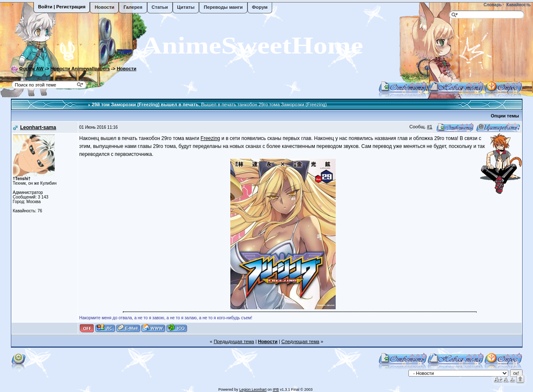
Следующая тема (300, 341)
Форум (260, 7)
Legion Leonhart (253, 389)
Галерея (133, 7)
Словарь (492, 5)
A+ (498, 378)
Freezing (210, 138)
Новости (104, 7)
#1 (430, 127)
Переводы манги (223, 7)
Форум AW (32, 69)
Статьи (160, 7)
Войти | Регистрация (62, 7)
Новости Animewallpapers (80, 69)
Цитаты (186, 7)
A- (512, 379)
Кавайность (518, 5)
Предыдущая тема (234, 341)
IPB (276, 389)
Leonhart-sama (38, 127)
